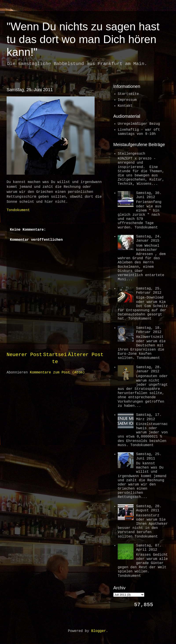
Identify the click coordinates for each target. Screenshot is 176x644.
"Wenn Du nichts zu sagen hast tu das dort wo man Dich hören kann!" (83, 39)
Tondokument (18, 210)
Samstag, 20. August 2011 (149, 508)
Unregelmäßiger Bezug (139, 124)
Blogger (98, 631)
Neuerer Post (24, 355)
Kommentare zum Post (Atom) (57, 373)
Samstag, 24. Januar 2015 (149, 239)
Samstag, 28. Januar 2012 (149, 369)
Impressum (127, 100)
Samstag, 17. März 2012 (149, 417)
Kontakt (125, 106)
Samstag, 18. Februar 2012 (149, 330)
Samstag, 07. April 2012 (149, 548)
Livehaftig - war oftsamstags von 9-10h (139, 132)
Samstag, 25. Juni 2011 (30, 90)
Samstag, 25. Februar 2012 (149, 291)
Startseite (128, 94)
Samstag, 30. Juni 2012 (149, 195)
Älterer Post (86, 355)
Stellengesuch (131, 154)
